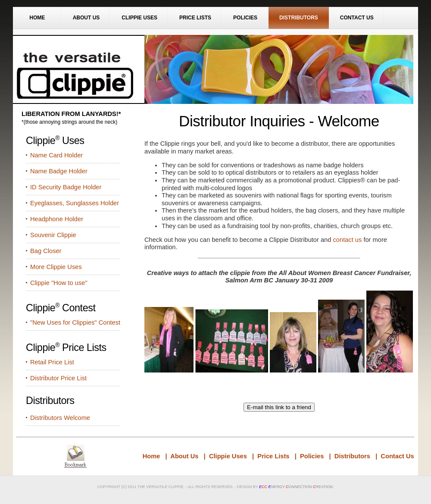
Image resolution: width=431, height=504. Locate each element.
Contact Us (357, 18)
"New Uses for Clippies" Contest (75, 322)
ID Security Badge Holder (66, 187)
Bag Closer (46, 251)
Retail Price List (52, 362)
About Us (86, 18)
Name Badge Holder (59, 171)
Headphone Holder (57, 219)
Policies (245, 18)
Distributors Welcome (60, 418)
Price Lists (195, 18)
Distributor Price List (58, 378)
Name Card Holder (56, 155)
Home (37, 18)
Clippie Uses (139, 18)
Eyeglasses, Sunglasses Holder (75, 203)
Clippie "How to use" (59, 283)
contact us (348, 240)
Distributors (299, 18)
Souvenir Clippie (53, 235)
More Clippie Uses (56, 267)
